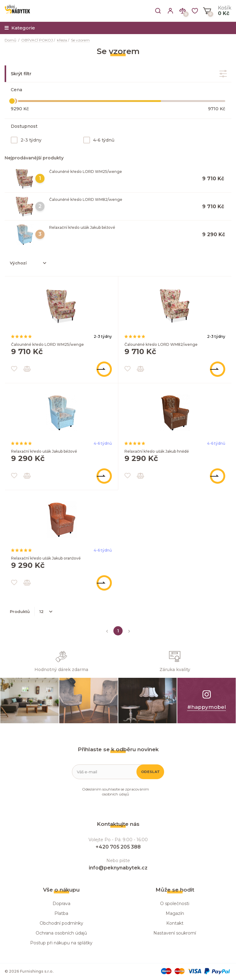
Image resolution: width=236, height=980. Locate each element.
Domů (10, 40)
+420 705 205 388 (118, 847)
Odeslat (150, 772)
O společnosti (175, 904)
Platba (61, 913)
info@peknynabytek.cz (118, 868)
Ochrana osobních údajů (61, 933)
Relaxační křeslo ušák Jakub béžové (82, 227)
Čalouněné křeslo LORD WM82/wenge (86, 199)
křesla (62, 40)
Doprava (61, 904)
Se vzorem (80, 40)
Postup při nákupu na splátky (61, 943)
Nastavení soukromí (175, 933)
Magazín (175, 913)
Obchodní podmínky (61, 923)
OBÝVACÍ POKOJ (37, 40)
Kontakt (175, 923)
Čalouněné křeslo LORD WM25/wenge (86, 172)
